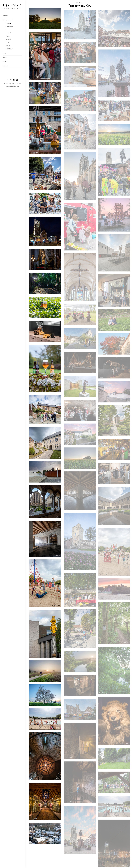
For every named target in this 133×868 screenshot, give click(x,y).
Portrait (8, 33)
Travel (8, 46)
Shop (4, 62)
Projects (8, 24)
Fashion (8, 39)
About (5, 58)
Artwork (5, 16)
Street (8, 42)
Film (4, 53)
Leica (7, 30)
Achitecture (9, 49)
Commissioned (8, 20)
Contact (5, 66)
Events (8, 36)
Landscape (9, 27)
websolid (17, 87)
